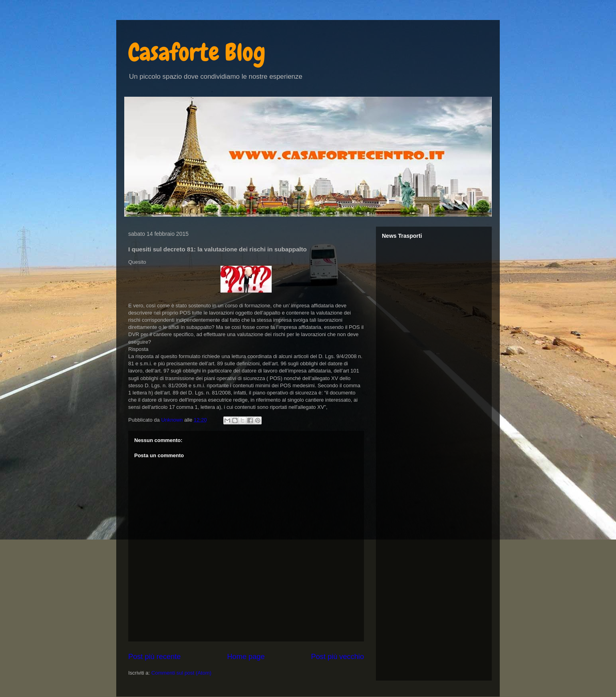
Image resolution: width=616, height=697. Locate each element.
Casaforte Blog (197, 52)
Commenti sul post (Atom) (181, 673)
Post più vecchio (338, 657)
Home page (246, 657)
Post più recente (154, 657)
